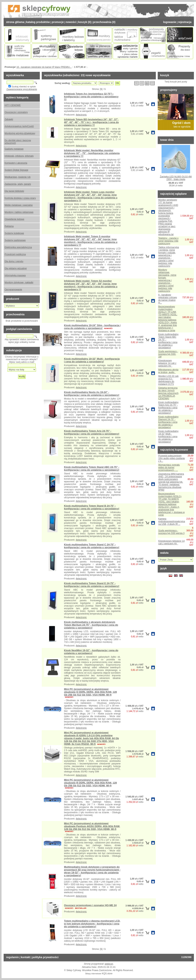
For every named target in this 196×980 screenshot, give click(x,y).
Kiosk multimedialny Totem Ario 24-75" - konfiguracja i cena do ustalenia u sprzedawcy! (92, 432)
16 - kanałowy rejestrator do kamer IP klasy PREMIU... (44, 67)
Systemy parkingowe (15, 240)
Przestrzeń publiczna (15, 254)
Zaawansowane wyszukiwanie (22, 89)
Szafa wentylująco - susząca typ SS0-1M (168, 354)
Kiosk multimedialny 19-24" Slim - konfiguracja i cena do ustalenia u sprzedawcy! (92, 327)
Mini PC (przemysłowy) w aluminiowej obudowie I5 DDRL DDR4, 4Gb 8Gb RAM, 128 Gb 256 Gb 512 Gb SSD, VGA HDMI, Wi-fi (90, 783)
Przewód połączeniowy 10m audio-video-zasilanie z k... (172, 458)
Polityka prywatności (45, 957)
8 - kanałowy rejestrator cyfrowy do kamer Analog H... (168, 299)
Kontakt (26, 957)
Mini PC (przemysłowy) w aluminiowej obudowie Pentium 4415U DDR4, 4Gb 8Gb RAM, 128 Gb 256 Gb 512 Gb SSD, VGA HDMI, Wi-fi (92, 826)
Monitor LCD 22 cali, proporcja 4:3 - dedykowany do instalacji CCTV (169, 380)
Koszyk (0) (85, 22)
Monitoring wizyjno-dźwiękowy (20, 133)
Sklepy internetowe (93, 974)
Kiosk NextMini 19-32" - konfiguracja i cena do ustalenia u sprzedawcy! (91, 652)
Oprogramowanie (13, 289)
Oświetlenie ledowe (14, 219)
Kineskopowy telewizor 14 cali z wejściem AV (167, 363)
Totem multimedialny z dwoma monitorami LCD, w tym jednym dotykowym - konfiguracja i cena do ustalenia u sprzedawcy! (92, 924)
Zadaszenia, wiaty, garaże (18, 184)
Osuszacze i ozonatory (16, 112)
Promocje (58, 22)
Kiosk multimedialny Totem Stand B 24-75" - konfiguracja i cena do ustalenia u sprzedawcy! (92, 507)
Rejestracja (185, 22)
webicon (109, 964)
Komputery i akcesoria (16, 163)
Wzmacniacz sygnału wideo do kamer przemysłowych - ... (169, 467)
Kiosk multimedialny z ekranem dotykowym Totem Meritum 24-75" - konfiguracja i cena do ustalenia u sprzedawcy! (91, 625)
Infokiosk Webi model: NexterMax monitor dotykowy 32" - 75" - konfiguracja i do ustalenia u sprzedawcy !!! (92, 153)
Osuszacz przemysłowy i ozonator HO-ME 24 (90, 905)
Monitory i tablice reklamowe (19, 212)
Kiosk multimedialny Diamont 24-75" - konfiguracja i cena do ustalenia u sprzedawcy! (168, 422)
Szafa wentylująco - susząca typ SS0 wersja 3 (171, 532)
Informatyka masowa (15, 275)
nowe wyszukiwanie (98, 75)
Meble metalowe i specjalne (19, 205)
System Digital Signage (16, 170)
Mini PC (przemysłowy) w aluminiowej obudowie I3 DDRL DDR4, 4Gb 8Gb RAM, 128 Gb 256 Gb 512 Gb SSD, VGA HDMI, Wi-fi (90, 692)
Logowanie (170, 22)
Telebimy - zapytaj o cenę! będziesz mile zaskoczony (168, 241)
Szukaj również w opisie (24, 87)
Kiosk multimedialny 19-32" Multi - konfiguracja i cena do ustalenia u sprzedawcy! (92, 360)
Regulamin (12, 957)
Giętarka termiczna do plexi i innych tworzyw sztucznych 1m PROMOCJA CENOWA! (168, 393)
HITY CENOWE (13, 105)
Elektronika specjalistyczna (18, 247)
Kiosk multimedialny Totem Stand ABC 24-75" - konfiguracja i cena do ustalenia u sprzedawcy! (92, 468)
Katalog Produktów (38, 22)
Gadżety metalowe (14, 149)
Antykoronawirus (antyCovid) (19, 126)
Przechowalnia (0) (104, 22)
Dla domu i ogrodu (14, 261)
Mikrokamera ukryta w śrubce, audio (168, 371)
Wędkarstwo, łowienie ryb (18, 177)
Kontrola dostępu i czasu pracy (20, 198)
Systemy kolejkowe (14, 233)
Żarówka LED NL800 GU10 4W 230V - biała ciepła (176, 178)
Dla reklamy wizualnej (16, 268)
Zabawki (9, 119)
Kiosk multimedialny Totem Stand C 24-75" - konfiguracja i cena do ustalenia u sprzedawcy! (92, 546)
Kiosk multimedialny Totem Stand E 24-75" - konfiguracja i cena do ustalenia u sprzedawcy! (92, 585)
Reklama (9, 226)
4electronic (81, 115)
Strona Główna (15, 22)
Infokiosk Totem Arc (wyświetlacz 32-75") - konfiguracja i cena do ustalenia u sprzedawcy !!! (91, 97)
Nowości (71, 22)
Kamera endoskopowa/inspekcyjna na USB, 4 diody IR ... (172, 521)
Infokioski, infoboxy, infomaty (19, 156)
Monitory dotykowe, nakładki (19, 282)
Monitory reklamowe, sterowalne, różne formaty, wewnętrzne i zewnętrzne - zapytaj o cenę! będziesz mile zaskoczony (167, 280)
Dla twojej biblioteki (14, 191)
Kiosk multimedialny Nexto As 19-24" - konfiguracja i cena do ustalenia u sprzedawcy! (92, 394)
